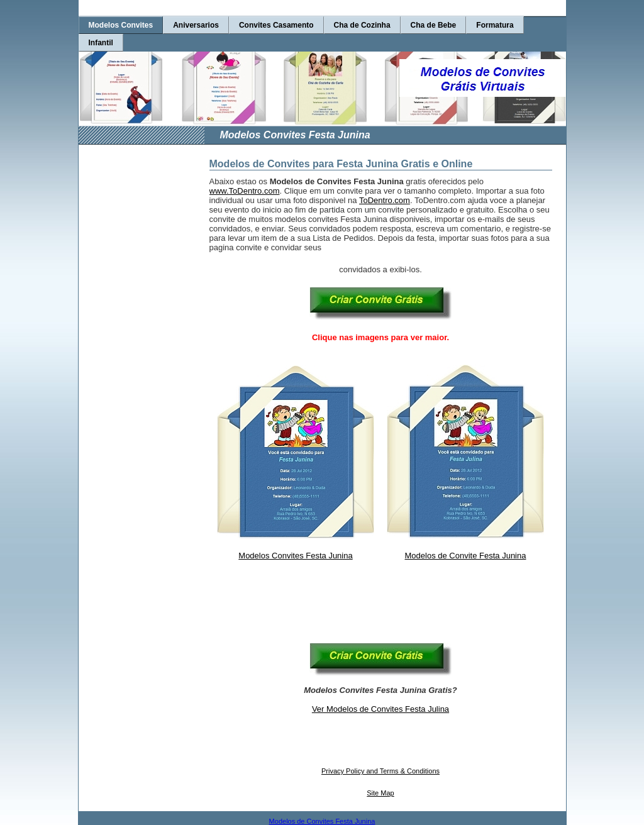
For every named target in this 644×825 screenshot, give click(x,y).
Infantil (101, 43)
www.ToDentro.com (245, 191)
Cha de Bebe (434, 25)
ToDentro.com (385, 200)
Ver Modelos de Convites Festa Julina (380, 709)
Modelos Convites (121, 25)
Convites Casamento (276, 25)
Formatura (495, 25)
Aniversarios (196, 25)
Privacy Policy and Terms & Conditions (380, 771)
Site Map (380, 793)
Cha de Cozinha (362, 25)
